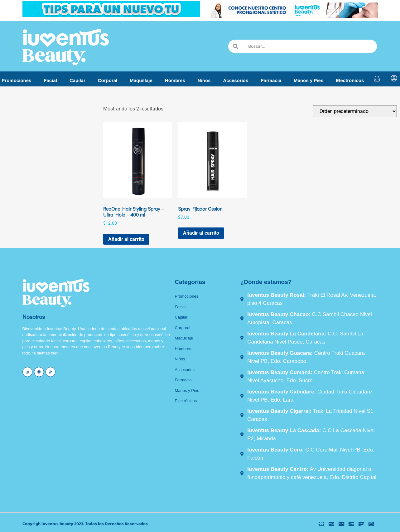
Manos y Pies (308, 80)
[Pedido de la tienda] (355, 111)
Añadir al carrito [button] (126, 239)
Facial (50, 80)
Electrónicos (350, 80)
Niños (204, 80)
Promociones (16, 80)
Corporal (108, 80)
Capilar (77, 80)
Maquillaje (141, 80)
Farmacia (271, 80)
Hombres (175, 80)
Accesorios (236, 80)
